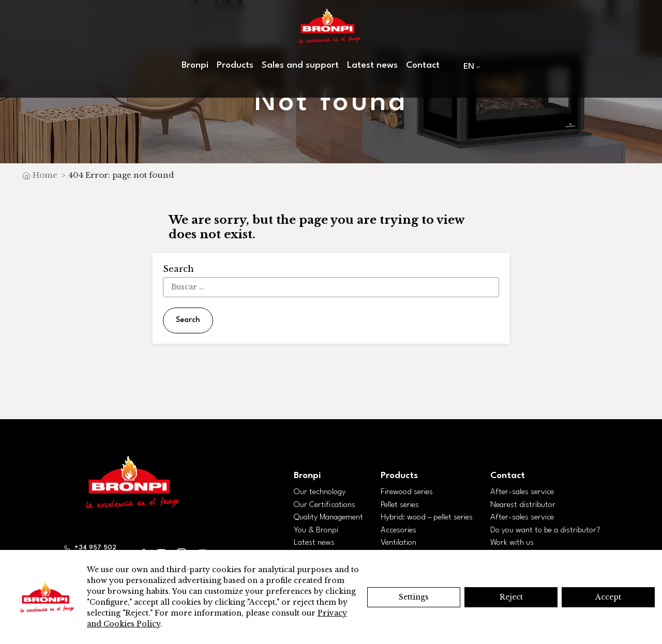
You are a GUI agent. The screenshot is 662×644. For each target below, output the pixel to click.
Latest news (372, 65)
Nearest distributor (523, 505)
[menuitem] (470, 66)
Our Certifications (325, 505)
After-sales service (522, 492)
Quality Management (328, 517)
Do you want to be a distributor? (545, 530)
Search (188, 320)
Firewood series (407, 492)
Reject (511, 597)
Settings (414, 597)
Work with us (512, 543)
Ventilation (398, 543)
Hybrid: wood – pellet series (427, 517)
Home (45, 175)
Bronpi (195, 65)
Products (235, 65)
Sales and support (300, 65)
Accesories (398, 530)
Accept (608, 597)
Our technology (320, 492)
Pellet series (400, 505)
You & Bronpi (316, 530)
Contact (423, 65)
